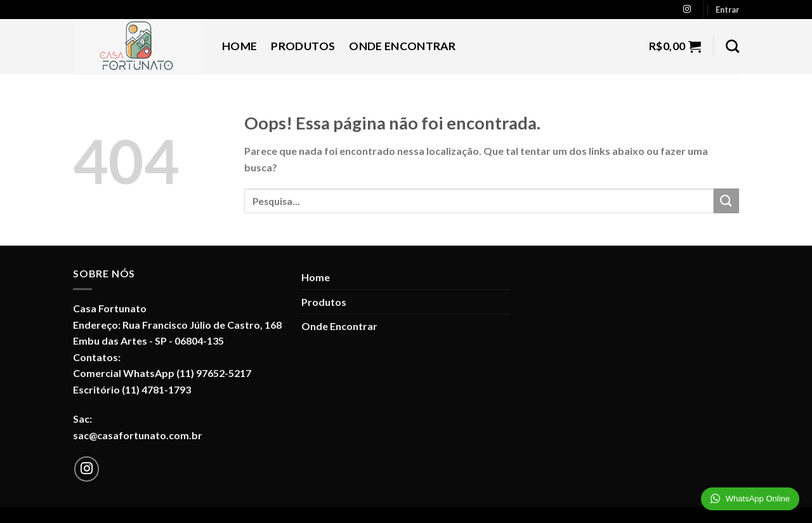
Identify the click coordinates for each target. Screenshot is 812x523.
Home (239, 46)
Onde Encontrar (402, 46)
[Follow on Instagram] (687, 10)
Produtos (303, 46)
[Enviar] (726, 201)
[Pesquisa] (732, 46)
